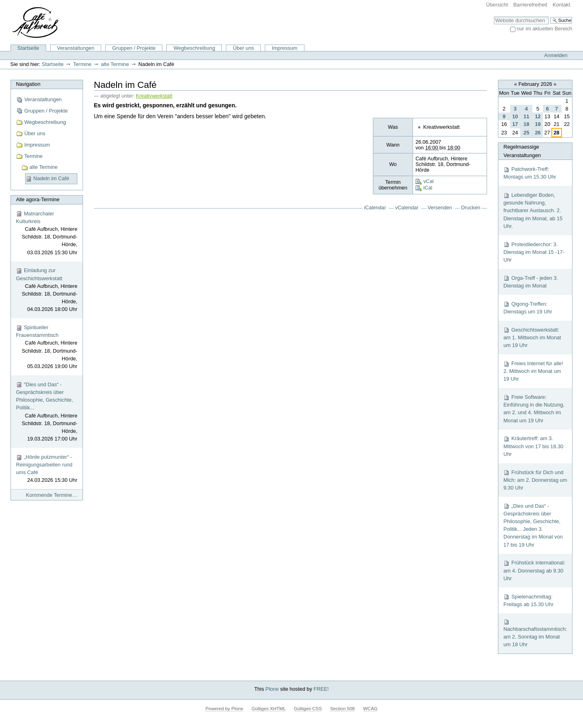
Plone (272, 689)
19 (538, 124)
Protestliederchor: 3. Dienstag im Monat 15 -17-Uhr (534, 252)
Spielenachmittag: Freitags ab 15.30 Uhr (528, 600)
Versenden (440, 208)
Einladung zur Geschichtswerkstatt (47, 290)
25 (526, 133)
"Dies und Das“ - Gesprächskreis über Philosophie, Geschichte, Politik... (47, 412)
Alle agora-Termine (37, 199)
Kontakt (561, 5)
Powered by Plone (224, 709)
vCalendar (407, 208)
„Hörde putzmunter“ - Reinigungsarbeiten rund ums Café (47, 469)
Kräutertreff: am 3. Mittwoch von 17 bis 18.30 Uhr (533, 446)
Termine (82, 64)
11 (526, 116)
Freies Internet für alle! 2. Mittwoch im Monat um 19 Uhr (533, 371)
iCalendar (375, 208)
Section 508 (342, 709)
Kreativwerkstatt (154, 96)
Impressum (284, 48)
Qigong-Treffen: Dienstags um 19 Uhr (528, 308)
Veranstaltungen (76, 48)
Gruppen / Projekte (134, 48)
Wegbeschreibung (194, 48)
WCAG (370, 709)
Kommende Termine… (52, 495)
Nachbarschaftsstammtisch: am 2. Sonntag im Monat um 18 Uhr (535, 633)
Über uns (243, 48)
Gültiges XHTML (268, 709)
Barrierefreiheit (530, 5)
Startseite (28, 48)
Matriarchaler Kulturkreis (47, 233)
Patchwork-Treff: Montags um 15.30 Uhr (530, 173)
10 (515, 116)
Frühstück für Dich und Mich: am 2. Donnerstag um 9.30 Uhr (535, 480)
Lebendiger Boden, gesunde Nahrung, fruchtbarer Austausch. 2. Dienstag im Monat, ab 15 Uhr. (533, 211)
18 (526, 124)
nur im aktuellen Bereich (544, 29)
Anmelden (556, 55)
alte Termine (115, 64)
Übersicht (497, 5)
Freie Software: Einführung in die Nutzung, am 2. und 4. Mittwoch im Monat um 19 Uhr (534, 409)
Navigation (28, 84)
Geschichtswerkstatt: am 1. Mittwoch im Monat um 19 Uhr (532, 337)
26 (538, 133)
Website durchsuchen (494, 16)
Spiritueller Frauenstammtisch (47, 347)
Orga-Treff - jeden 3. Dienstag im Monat (531, 282)
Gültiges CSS (308, 709)
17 (515, 124)
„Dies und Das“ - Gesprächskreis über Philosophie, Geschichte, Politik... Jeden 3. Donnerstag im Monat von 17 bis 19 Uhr (533, 525)
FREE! (321, 689)
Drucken (471, 208)
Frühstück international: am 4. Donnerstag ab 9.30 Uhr (534, 570)
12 (538, 116)
